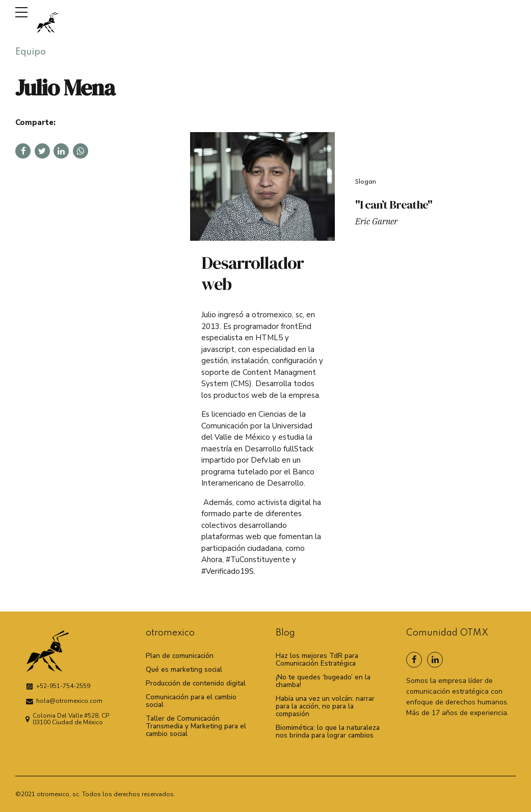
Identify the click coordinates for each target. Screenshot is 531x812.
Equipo (31, 52)
